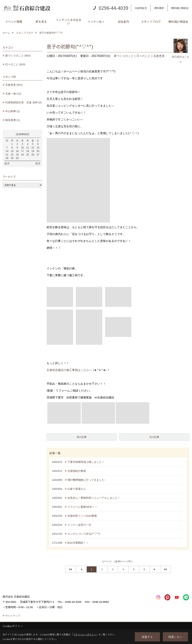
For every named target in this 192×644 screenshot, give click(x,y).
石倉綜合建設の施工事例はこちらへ (69, 370)
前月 (7, 163)
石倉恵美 (159, 56)
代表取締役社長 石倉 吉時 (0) (23, 102)
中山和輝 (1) (13, 111)
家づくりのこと (124, 56)
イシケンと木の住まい (69, 21)
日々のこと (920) (15, 64)
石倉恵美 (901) (14, 85)
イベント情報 (14, 21)
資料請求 (159, 8)
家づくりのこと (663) (18, 56)
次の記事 (154, 437)
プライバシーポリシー (85, 634)
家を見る (41, 21)
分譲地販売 (141, 8)
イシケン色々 (96, 21)
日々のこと (143, 56)
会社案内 (123, 21)
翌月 (38, 163)
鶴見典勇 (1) (13, 120)
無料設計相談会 (180, 8)
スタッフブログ (151, 21)
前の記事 (82, 437)
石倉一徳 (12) (13, 94)
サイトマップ (13, 616)
